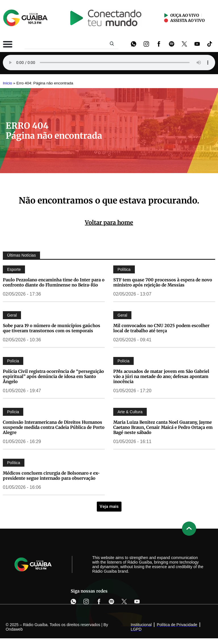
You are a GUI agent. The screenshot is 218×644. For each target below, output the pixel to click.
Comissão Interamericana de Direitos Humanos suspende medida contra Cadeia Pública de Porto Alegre (54, 427)
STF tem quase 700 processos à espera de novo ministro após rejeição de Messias (163, 282)
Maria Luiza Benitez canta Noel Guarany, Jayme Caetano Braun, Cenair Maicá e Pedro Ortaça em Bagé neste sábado (163, 427)
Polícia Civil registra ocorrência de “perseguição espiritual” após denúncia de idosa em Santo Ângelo (53, 376)
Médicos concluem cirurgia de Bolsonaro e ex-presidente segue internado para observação (51, 476)
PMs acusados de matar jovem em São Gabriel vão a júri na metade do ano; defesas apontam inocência (161, 376)
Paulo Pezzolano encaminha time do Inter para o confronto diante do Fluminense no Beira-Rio (54, 282)
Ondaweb (14, 629)
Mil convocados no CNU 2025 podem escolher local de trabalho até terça (161, 328)
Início (8, 83)
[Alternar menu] (8, 44)
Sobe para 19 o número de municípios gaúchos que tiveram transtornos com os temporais (52, 328)
